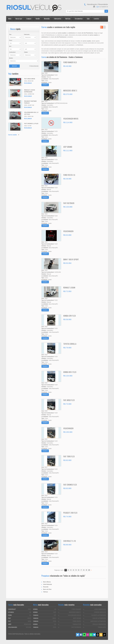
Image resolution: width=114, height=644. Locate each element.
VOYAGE (28, 627)
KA (30, 615)
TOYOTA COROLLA (70, 344)
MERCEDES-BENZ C (70, 90)
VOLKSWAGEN (68, 231)
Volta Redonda (48, 584)
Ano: (10, 46)
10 (89, 570)
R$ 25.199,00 (28, 96)
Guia (88, 19)
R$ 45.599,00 (28, 107)
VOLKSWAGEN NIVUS (71, 119)
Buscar (14, 66)
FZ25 (54, 621)
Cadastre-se (104, 7)
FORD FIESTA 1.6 (69, 175)
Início (10, 19)
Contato (96, 19)
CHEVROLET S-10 (70, 541)
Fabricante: (27, 34)
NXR (55, 612)
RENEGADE (27, 624)
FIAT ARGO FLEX (69, 400)
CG (55, 624)
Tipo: (10, 34)
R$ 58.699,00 (28, 128)
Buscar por (19, 19)
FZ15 (54, 627)
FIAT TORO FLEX (69, 456)
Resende (46, 587)
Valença (46, 592)
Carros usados (13, 135)
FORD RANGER (76, 609)
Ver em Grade (104, 27)
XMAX (54, 618)
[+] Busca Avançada (34, 66)
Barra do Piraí (47, 589)
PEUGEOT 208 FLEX (70, 513)
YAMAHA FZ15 (77, 624)
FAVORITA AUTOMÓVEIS (99, 615)
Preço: (11, 40)
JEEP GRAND (68, 147)
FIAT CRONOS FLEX (70, 485)
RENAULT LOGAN (69, 287)
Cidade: (26, 52)
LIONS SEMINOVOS (100, 609)
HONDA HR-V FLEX (70, 372)
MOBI (29, 621)
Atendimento (92, 4)
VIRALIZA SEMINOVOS (99, 624)
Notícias (68, 19)
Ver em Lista (102, 27)
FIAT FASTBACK (69, 203)
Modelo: (11, 58)
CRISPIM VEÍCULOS (100, 612)
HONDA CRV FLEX (70, 316)
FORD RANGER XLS (70, 62)
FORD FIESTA (77, 621)
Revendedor (103, 4)
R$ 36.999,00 (28, 83)
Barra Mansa (47, 582)
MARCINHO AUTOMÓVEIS (98, 621)
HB (30, 612)
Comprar (29, 19)
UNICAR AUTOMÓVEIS (99, 618)
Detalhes (45, 85)
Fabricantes (58, 19)
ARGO (29, 618)
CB (55, 609)
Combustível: (12, 52)
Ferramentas (79, 19)
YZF (55, 615)
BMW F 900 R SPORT (71, 259)
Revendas (47, 19)
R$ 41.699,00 (28, 119)
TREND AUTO (102, 627)
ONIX (29, 609)
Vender (38, 19)
